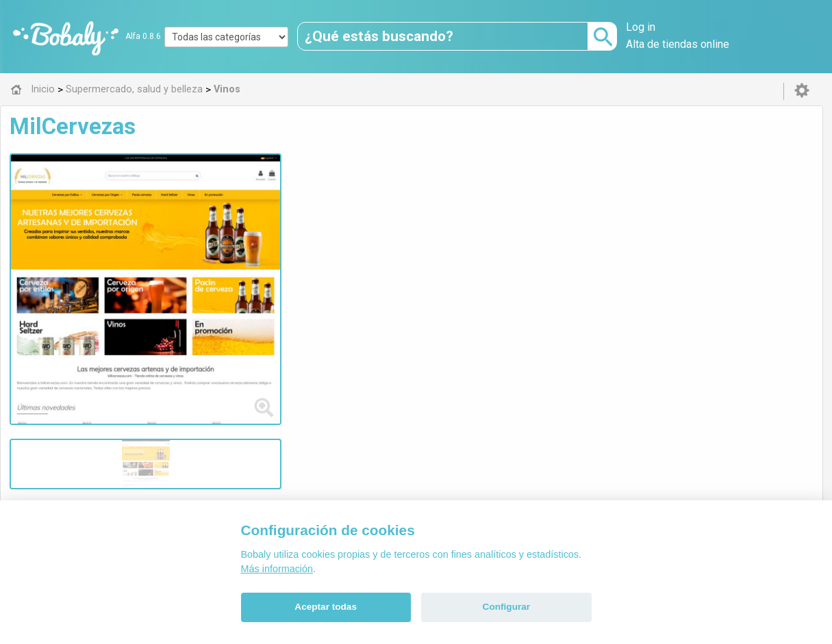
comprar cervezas (307, 194)
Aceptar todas (326, 607)
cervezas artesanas (482, 194)
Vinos (279, 311)
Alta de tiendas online (678, 44)
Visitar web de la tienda (293, 245)
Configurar (506, 607)
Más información (277, 569)
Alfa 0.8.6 (143, 36)
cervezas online (393, 194)
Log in (641, 27)
